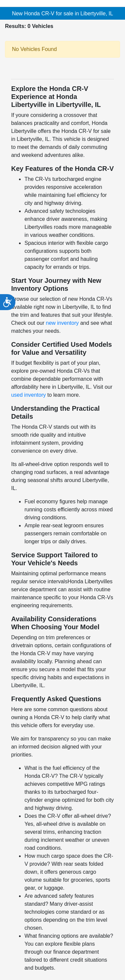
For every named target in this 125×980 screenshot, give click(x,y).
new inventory (62, 323)
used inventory (28, 395)
